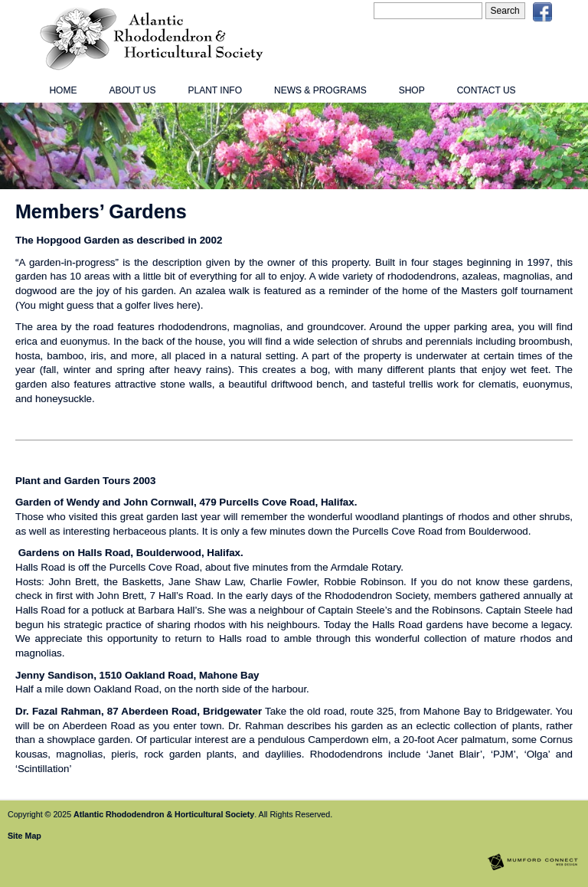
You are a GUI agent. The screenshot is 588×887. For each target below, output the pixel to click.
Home (63, 90)
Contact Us (487, 90)
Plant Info (215, 90)
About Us (132, 90)
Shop (412, 90)
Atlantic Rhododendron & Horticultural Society (164, 814)
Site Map (24, 836)
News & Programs (320, 90)
